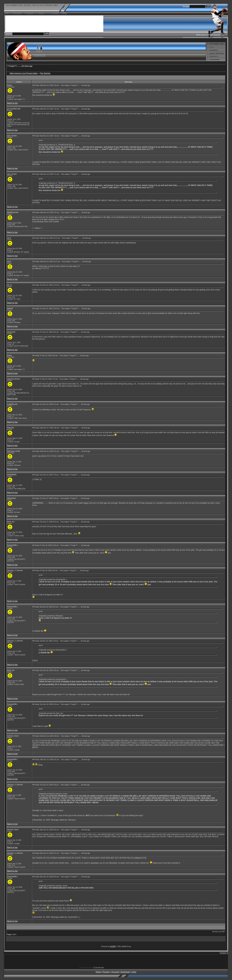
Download (125, 972)
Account (115, 972)
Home (98, 972)
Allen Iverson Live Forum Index (23, 73)
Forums (106, 972)
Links (134, 972)
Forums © (224, 953)
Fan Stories (45, 73)
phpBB (113, 946)
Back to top (12, 103)
